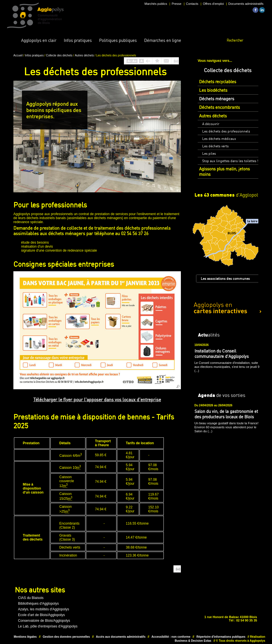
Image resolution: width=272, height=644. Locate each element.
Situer (134, 611)
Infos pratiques (35, 55)
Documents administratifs (246, 4)
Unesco (116, 611)
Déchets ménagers (217, 99)
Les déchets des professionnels (226, 131)
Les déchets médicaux (219, 139)
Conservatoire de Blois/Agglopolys (44, 621)
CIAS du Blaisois (31, 598)
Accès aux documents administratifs (121, 637)
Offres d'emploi (213, 4)
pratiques (78, 40)
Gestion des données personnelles (66, 637)
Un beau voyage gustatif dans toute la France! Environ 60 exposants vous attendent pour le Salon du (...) (227, 427)
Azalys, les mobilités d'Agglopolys (43, 609)
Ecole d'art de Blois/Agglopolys (41, 615)
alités (209, 335)
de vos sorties (222, 395)
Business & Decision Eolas (193, 641)
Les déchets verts (215, 146)
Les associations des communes (225, 279)
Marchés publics (156, 4)
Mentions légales (25, 637)
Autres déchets (85, 55)
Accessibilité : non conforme (171, 637)
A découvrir (211, 124)
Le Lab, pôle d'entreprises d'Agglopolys (48, 626)
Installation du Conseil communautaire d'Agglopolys (222, 354)
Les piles (209, 153)
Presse (177, 4)
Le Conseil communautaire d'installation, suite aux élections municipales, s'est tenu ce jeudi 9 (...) (227, 367)
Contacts (192, 4)
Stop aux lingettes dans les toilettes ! (230, 161)
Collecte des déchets (60, 55)
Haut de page (169, 569)
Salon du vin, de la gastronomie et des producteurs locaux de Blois (226, 414)
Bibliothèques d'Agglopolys (38, 604)
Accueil (13, 40)
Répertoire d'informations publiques (221, 637)
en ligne (163, 40)
